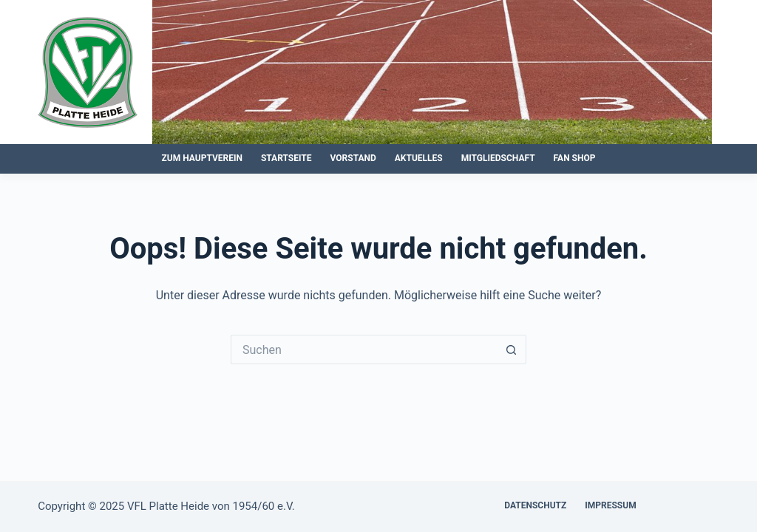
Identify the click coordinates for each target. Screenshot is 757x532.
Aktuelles (419, 158)
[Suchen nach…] (364, 349)
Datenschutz (535, 505)
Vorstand (353, 158)
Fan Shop (575, 158)
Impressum (610, 505)
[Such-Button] (512, 349)
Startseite (286, 158)
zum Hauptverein (202, 158)
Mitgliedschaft (498, 158)
